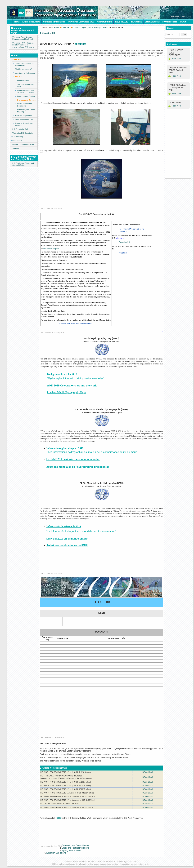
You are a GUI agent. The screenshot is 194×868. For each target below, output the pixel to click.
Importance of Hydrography (25, 73)
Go (184, 34)
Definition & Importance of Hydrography (25, 64)
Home (17, 22)
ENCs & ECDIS (121, 22)
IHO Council (17, 141)
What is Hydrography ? (23, 69)
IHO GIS (183, 22)
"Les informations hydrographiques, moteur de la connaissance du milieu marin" (92, 452)
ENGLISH (175, 17)
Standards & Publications (54, 22)
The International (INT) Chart (26, 86)
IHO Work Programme (23, 116)
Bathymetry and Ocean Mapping (26, 111)
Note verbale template (51, 249)
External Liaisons (152, 22)
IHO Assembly (18, 137)
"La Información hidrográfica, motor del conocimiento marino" (78, 531)
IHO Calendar (136, 22)
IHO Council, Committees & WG (81, 22)
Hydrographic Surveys (26, 100)
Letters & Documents (31, 22)
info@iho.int (123, 253)
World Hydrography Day (24, 119)
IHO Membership (169, 22)
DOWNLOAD (148, 772)
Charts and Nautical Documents (25, 105)
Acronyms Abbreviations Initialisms (24, 124)
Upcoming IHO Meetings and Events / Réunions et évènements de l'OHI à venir (23, 45)
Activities (19, 77)
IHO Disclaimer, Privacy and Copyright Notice (23, 164)
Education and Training (26, 96)
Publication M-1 (124, 242)
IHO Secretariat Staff (20, 129)
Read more (176, 59)
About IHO (17, 59)
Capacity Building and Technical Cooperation (26, 91)
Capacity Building (105, 22)
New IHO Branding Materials (23, 144)
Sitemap (16, 148)
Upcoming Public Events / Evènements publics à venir (23, 38)
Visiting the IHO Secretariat (23, 133)
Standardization (23, 81)
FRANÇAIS (187, 17)
